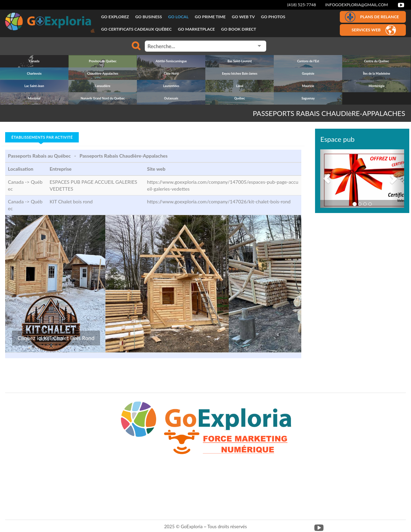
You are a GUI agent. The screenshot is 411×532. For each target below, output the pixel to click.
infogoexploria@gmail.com (357, 5)
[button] (327, 179)
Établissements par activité (42, 137)
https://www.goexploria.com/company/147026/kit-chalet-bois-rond (219, 201)
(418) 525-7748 (302, 5)
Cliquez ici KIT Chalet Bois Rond (56, 338)
